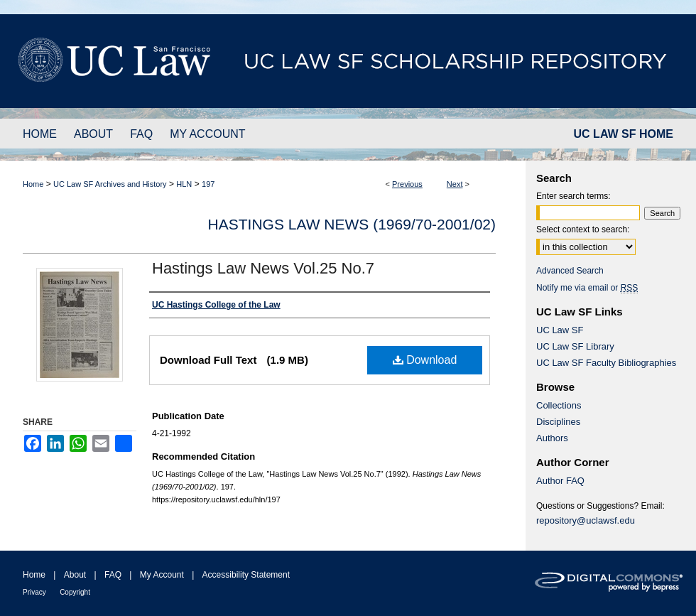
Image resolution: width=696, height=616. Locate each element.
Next (455, 184)
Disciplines (558, 422)
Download (425, 360)
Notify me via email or (587, 288)
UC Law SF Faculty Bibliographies (606, 363)
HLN (184, 184)
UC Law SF (560, 330)
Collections (559, 405)
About (75, 575)
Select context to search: (583, 229)
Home (33, 184)
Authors (552, 438)
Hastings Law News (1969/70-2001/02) (352, 224)
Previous (407, 184)
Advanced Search (570, 271)
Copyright (75, 592)
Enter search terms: (573, 196)
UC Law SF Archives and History (110, 184)
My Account (162, 575)
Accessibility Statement (246, 575)
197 (208, 184)
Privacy (34, 592)
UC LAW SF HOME (624, 134)
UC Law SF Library (575, 346)
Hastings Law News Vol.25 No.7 (263, 268)
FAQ (113, 575)
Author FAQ (560, 481)
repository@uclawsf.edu (586, 520)
